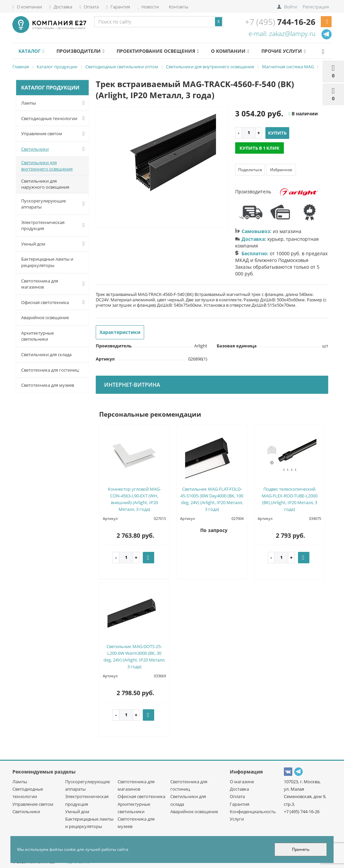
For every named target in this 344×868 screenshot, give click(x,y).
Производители (80, 51)
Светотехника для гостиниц (50, 370)
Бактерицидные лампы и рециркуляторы (47, 262)
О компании (27, 7)
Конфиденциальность (253, 812)
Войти (291, 7)
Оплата (89, 7)
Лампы (54, 103)
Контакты (178, 7)
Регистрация (316, 7)
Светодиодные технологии (54, 118)
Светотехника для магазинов (54, 284)
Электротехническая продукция (54, 225)
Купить (277, 133)
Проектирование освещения (158, 51)
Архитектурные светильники (37, 336)
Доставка (61, 7)
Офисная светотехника (54, 302)
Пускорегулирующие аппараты (54, 204)
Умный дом (54, 244)
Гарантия (118, 7)
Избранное (281, 170)
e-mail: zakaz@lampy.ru (282, 34)
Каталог (31, 51)
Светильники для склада (46, 354)
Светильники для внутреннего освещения (47, 166)
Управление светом (54, 134)
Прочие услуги (283, 51)
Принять (301, 849)
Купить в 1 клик (260, 148)
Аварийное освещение (45, 317)
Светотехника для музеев (48, 385)
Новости (148, 7)
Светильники (54, 149)
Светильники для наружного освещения (45, 184)
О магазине (242, 782)
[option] (162, 167)
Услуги (237, 819)
